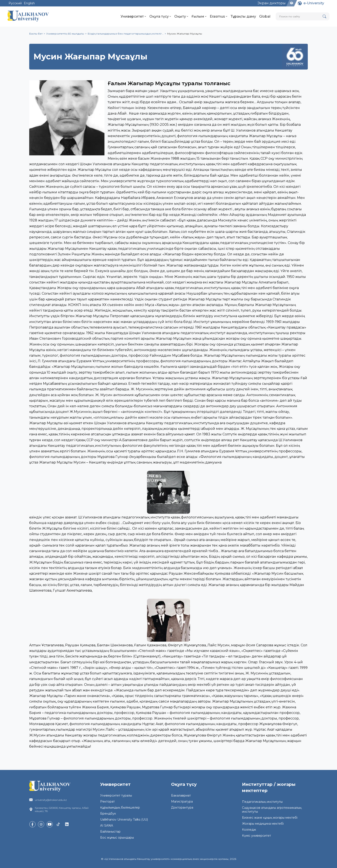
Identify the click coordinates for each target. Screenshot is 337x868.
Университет (133, 16)
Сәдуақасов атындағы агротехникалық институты (272, 810)
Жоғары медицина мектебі (263, 824)
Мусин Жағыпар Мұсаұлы (185, 34)
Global (265, 16)
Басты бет (36, 34)
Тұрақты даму (243, 16)
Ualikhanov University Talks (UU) (124, 820)
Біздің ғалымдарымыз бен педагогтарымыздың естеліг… (126, 34)
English (29, 3)
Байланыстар (110, 832)
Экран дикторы (272, 3)
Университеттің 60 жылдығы (65, 34)
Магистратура (182, 801)
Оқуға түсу (160, 16)
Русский (15, 3)
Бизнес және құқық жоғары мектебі (270, 818)
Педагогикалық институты (262, 802)
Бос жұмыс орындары (117, 838)
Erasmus (219, 16)
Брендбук (108, 813)
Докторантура (182, 807)
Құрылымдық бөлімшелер (120, 807)
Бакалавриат (181, 795)
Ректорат (107, 801)
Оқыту (181, 16)
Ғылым (199, 16)
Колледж (249, 830)
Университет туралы (116, 795)
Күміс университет (257, 836)
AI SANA (107, 826)
